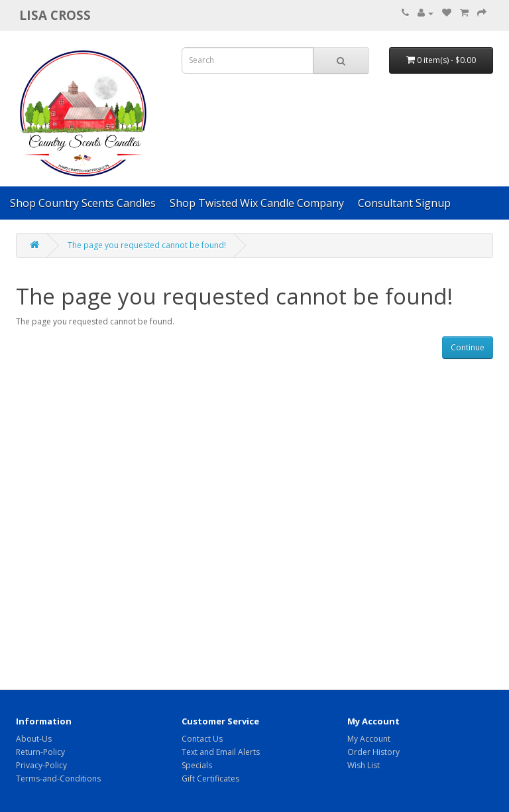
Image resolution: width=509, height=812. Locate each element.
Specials (197, 765)
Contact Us (202, 739)
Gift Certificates (210, 778)
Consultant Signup (404, 203)
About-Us (34, 739)
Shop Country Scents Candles (83, 203)
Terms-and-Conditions (58, 778)
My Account (369, 739)
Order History (373, 752)
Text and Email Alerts (221, 752)
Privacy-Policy (41, 765)
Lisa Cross (55, 15)
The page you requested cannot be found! (147, 245)
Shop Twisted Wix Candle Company (257, 203)
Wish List (364, 765)
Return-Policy (40, 752)
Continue (468, 347)
